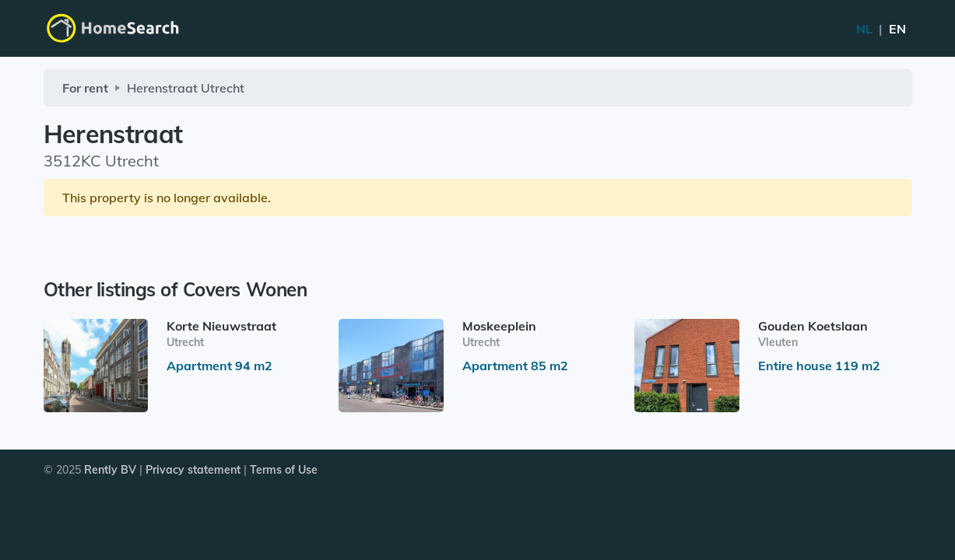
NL (881, 29)
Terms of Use (284, 470)
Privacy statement (193, 470)
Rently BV (110, 470)
